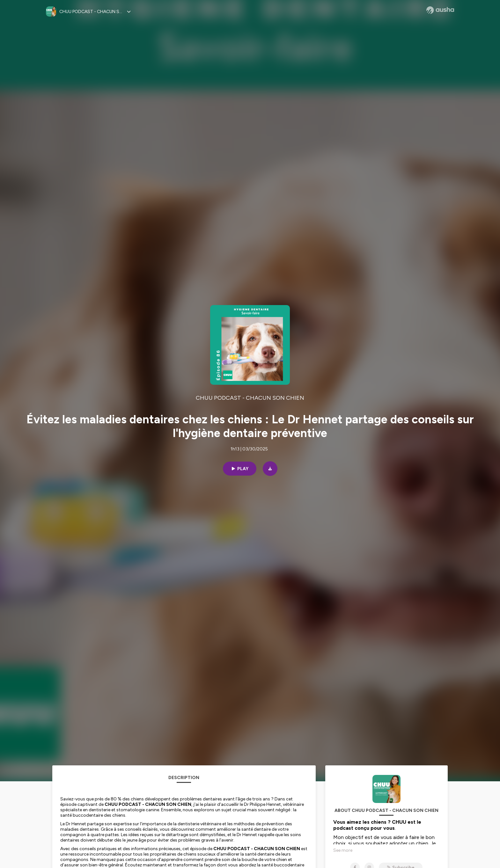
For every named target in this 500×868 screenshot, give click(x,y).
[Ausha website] (440, 10)
